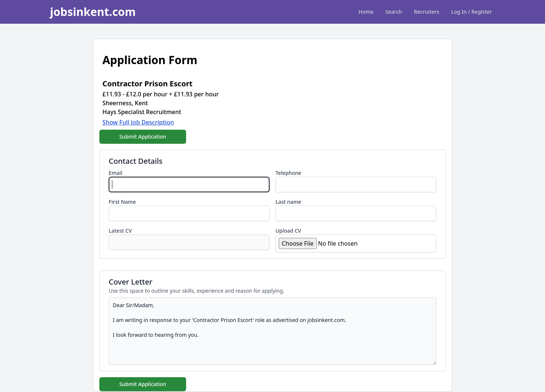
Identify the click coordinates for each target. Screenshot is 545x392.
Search (394, 12)
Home (366, 12)
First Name (122, 202)
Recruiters (426, 12)
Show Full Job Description (138, 122)
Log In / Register (472, 12)
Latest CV (120, 231)
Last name (288, 202)
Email (115, 173)
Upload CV (288, 231)
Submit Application (143, 137)
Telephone (288, 173)
